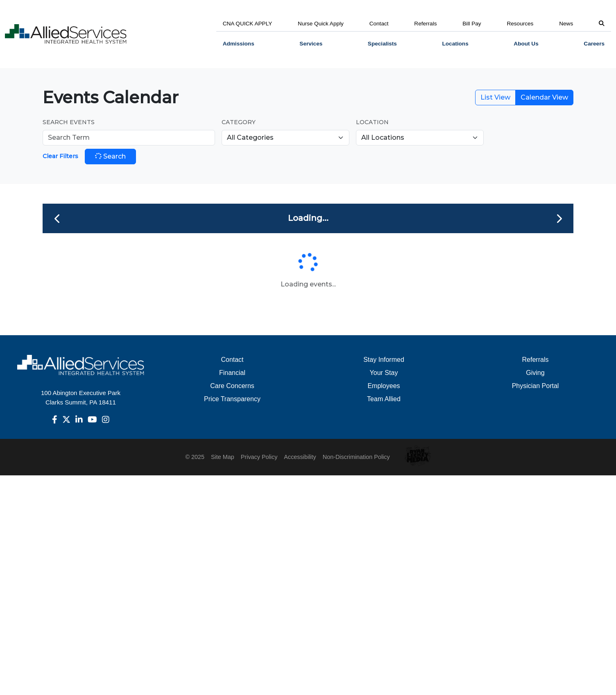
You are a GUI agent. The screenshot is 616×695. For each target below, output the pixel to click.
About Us (526, 44)
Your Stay (384, 373)
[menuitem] (239, 44)
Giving (535, 373)
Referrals (425, 24)
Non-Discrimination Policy (356, 457)
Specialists (382, 44)
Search (110, 156)
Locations (455, 44)
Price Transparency (232, 399)
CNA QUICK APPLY (248, 24)
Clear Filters (60, 156)
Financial (232, 373)
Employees (384, 386)
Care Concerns (232, 386)
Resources (520, 24)
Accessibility (300, 457)
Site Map (223, 457)
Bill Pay (472, 24)
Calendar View (544, 97)
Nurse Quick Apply (321, 24)
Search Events (69, 122)
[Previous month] (57, 218)
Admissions (239, 44)
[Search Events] (129, 138)
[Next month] (559, 218)
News (566, 24)
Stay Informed (384, 360)
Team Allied (384, 399)
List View (495, 97)
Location (372, 122)
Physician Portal (536, 386)
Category (239, 122)
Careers (594, 44)
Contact (379, 24)
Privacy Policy (259, 457)
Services (311, 44)
